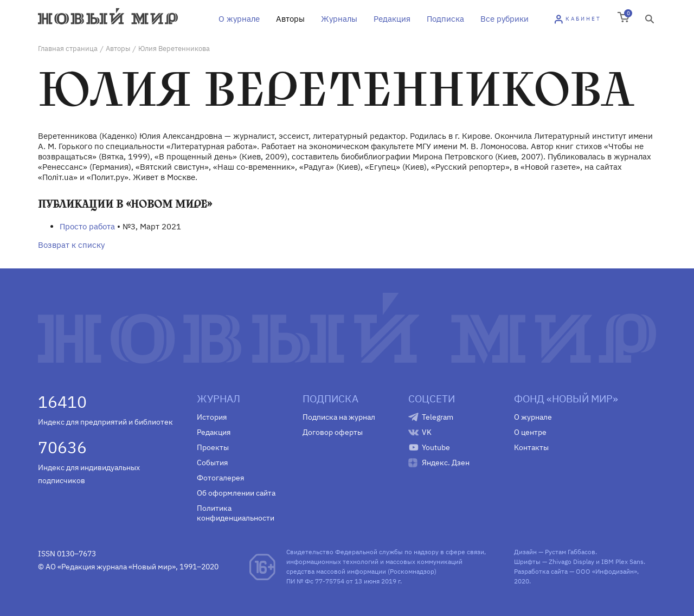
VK (427, 432)
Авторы (290, 19)
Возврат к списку (71, 245)
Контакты (531, 447)
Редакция (392, 19)
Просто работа (87, 226)
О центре (530, 432)
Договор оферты (333, 432)
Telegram (438, 417)
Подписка (445, 19)
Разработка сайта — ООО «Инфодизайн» (576, 571)
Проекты (213, 447)
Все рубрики (505, 19)
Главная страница (68, 49)
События (212, 463)
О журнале (239, 19)
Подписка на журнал (339, 417)
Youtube (436, 447)
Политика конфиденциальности (236, 513)
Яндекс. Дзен (446, 463)
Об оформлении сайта (236, 493)
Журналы (339, 19)
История (212, 417)
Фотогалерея (220, 478)
